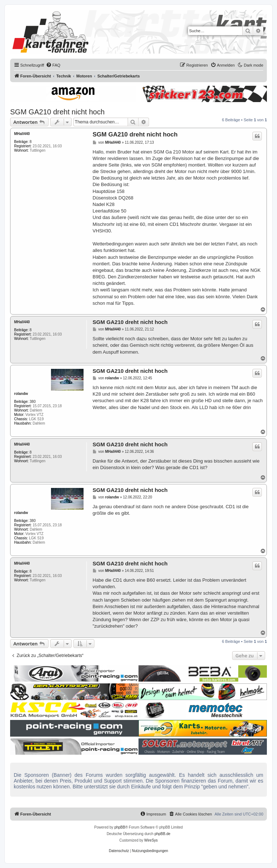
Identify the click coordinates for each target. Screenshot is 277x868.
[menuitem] (53, 65)
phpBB (120, 827)
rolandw (21, 394)
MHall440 (22, 134)
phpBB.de (162, 834)
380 (33, 402)
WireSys (151, 840)
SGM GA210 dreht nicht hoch (57, 112)
